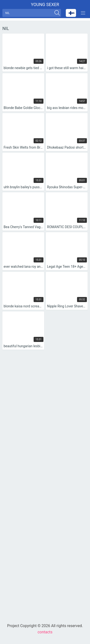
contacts (45, 632)
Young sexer (45, 4)
